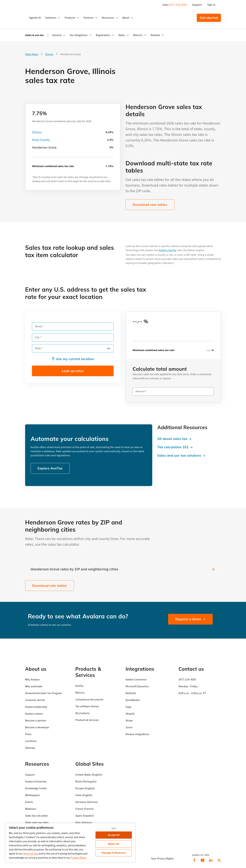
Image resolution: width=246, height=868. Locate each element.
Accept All (114, 835)
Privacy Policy (79, 858)
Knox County (41, 140)
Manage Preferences (114, 853)
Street (38, 326)
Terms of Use (31, 854)
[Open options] (109, 348)
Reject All (114, 844)
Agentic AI (35, 18)
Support (197, 5)
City (37, 337)
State (38, 348)
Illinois (37, 132)
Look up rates (73, 371)
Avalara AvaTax (168, 250)
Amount (140, 391)
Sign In (211, 5)
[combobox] (73, 348)
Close (114, 828)
